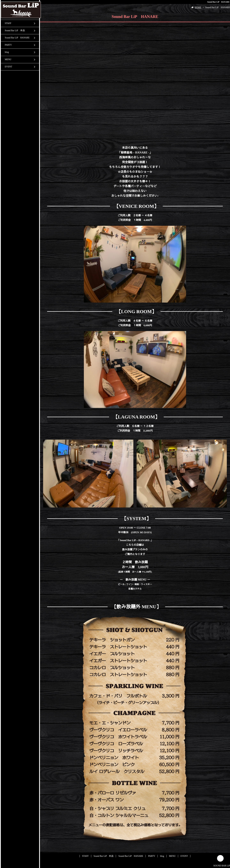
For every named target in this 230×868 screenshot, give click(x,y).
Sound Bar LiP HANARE (17, 38)
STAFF (8, 23)
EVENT (8, 67)
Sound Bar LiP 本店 (15, 30)
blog (7, 52)
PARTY (8, 45)
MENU (8, 59)
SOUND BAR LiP (222, 866)
